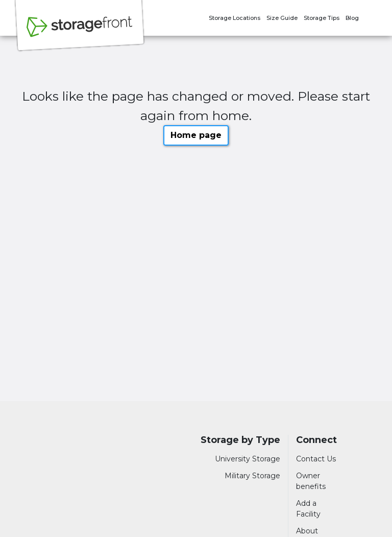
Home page (196, 135)
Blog (352, 18)
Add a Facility (308, 509)
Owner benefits (311, 481)
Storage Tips (322, 18)
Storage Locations (235, 18)
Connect (316, 440)
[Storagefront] (80, 32)
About (307, 531)
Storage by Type (240, 440)
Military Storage (252, 476)
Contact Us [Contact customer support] (316, 459)
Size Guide (282, 18)
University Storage (248, 459)
